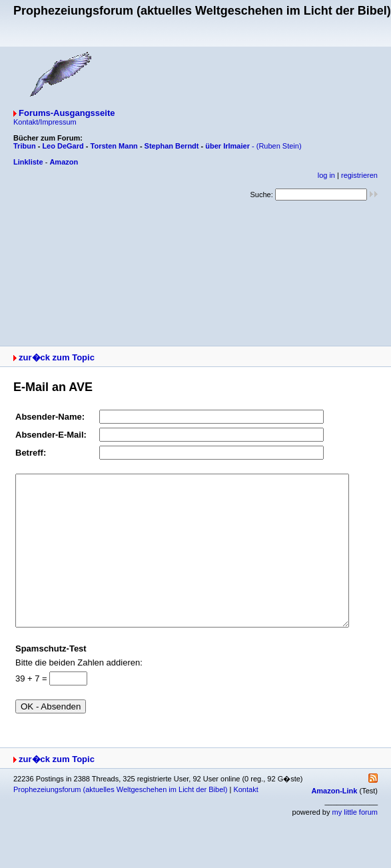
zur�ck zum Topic (57, 357)
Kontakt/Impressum (45, 122)
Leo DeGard (63, 146)
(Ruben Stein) (279, 146)
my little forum (355, 842)
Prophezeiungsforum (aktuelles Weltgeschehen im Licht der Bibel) (120, 819)
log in (326, 175)
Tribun (25, 146)
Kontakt (245, 819)
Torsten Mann (114, 146)
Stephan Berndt (172, 146)
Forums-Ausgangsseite (67, 113)
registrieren (359, 175)
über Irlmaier (227, 146)
